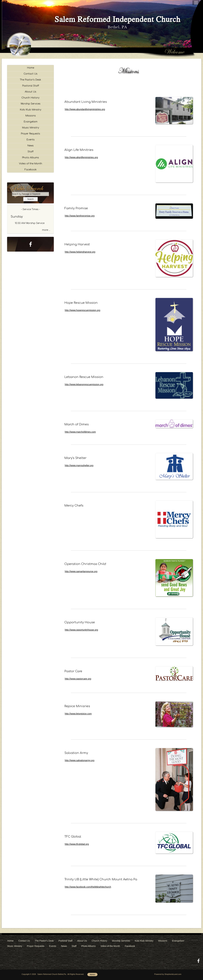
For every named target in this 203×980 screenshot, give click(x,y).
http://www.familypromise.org (80, 216)
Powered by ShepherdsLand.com (168, 974)
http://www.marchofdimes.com (80, 432)
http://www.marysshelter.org (79, 465)
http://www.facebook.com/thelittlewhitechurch (88, 887)
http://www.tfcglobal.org (77, 844)
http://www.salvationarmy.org (80, 760)
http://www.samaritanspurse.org (81, 571)
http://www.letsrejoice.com (78, 714)
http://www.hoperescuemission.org (82, 310)
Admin (92, 975)
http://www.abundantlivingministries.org (85, 109)
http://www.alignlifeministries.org (81, 157)
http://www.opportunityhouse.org (81, 630)
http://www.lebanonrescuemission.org (84, 384)
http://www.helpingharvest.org (80, 252)
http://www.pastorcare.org (78, 679)
